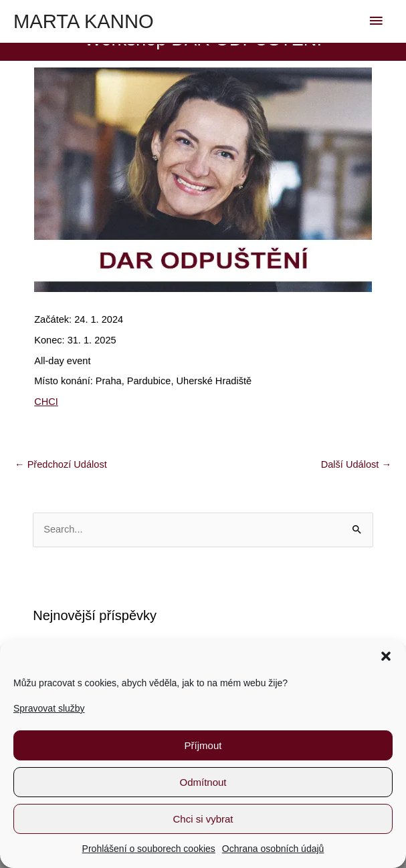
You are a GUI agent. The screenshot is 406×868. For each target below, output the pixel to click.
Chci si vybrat (203, 819)
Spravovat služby (49, 708)
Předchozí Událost (61, 464)
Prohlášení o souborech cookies (149, 849)
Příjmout (203, 745)
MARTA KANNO (84, 21)
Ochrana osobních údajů (273, 849)
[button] (386, 656)
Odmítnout (203, 782)
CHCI (46, 402)
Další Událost (356, 464)
